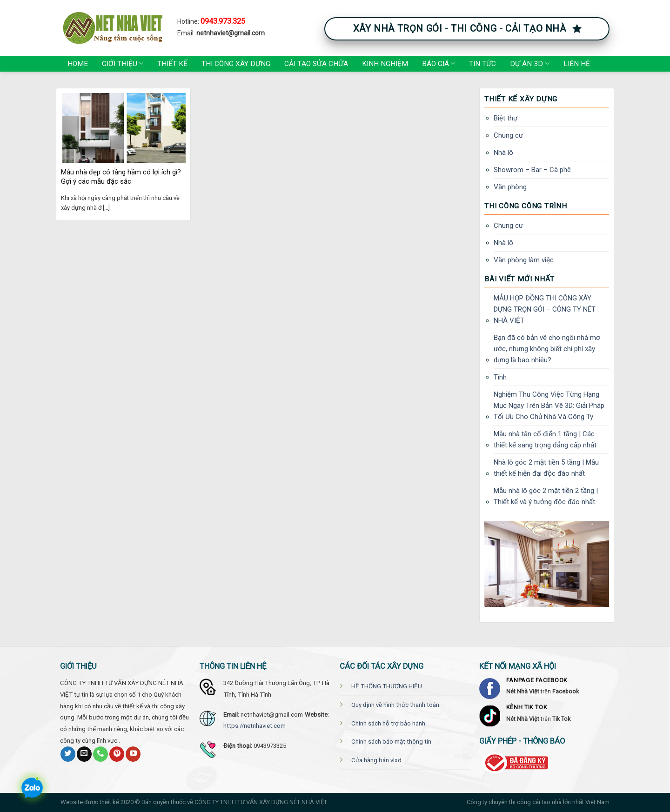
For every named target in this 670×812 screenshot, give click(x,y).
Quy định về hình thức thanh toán (395, 705)
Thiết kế (172, 64)
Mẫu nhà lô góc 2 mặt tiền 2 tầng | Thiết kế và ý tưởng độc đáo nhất (546, 496)
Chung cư (508, 135)
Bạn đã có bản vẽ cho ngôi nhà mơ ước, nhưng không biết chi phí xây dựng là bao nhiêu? (547, 349)
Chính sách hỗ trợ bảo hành (388, 723)
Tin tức (482, 64)
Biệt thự (506, 118)
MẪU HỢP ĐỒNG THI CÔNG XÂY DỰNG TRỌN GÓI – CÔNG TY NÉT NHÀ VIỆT (545, 309)
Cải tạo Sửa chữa (316, 64)
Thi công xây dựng (236, 64)
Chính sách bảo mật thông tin (391, 742)
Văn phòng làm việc (524, 260)
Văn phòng (510, 187)
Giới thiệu (123, 63)
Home (78, 64)
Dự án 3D (529, 63)
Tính (500, 377)
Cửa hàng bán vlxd (376, 760)
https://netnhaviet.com (255, 726)
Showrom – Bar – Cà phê (532, 170)
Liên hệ (577, 64)
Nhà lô (503, 153)
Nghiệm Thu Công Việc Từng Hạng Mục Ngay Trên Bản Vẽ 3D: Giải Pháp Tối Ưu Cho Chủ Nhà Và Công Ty (549, 406)
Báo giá (439, 63)
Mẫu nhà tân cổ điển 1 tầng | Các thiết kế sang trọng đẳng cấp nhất (545, 439)
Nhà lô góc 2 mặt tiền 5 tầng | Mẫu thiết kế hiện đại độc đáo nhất (546, 468)
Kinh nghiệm (385, 64)
